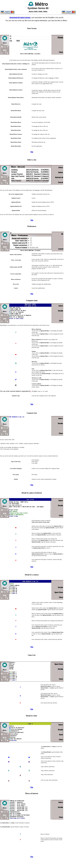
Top (32, 152)
